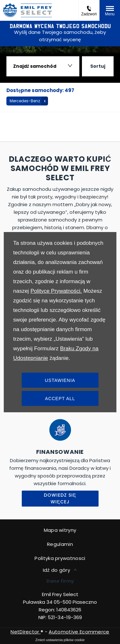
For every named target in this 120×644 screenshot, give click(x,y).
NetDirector (26, 632)
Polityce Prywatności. (56, 291)
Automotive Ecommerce (79, 632)
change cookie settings (60, 640)
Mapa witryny (60, 530)
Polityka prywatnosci (60, 558)
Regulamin (60, 544)
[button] (27, 101)
